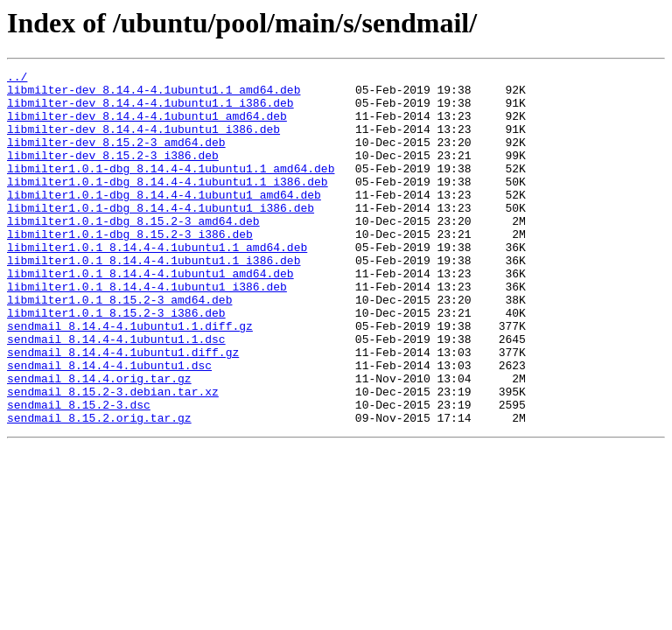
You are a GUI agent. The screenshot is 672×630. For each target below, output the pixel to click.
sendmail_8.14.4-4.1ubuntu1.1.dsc (116, 394)
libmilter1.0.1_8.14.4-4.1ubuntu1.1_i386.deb (154, 299)
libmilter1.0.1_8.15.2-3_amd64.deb (119, 346)
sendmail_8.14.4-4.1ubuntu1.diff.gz (123, 409)
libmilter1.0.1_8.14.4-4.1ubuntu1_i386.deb (147, 331)
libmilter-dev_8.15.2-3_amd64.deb (116, 157)
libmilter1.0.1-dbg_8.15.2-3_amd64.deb (133, 252)
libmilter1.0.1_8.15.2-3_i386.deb (116, 362)
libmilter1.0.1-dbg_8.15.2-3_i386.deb (130, 268)
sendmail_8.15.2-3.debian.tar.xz (113, 457)
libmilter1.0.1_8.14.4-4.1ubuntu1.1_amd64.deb (157, 283)
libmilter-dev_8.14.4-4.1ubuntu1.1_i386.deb (150, 110)
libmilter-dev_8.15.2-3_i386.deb (113, 173)
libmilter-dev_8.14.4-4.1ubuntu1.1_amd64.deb (154, 94)
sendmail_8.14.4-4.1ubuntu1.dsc (109, 425)
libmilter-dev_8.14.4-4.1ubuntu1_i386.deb (143, 142)
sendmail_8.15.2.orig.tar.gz (99, 488)
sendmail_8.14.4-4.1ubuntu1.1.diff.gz (130, 378)
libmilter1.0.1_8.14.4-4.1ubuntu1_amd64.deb (150, 315)
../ (17, 79)
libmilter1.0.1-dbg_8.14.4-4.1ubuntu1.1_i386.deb (168, 205)
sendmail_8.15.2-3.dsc (79, 472)
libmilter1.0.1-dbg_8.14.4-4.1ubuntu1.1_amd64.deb (171, 189)
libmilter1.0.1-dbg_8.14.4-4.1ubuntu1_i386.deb (161, 236)
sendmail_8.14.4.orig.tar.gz (99, 441)
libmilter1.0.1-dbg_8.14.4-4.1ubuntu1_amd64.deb (164, 220)
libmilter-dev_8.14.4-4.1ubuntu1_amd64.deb (147, 126)
